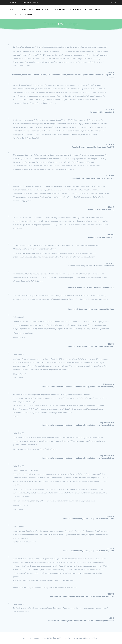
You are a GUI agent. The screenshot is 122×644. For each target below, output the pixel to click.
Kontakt (29, 15)
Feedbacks (15, 15)
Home (12, 9)
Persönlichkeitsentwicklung (33, 9)
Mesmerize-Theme (92, 638)
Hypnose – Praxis (93, 9)
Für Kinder (74, 9)
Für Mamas (58, 9)
